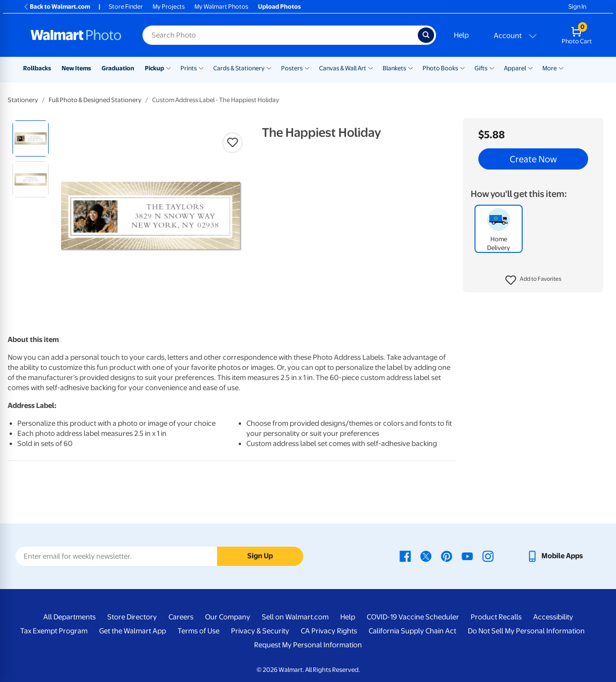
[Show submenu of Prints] (201, 67)
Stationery (23, 100)
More (550, 68)
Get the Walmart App (133, 631)
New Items (76, 68)
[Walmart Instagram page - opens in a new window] (488, 556)
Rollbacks (37, 68)
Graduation (118, 68)
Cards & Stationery (239, 68)
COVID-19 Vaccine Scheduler (413, 617)
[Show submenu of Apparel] (530, 67)
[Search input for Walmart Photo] (280, 35)
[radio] (31, 138)
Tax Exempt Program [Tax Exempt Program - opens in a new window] (54, 631)
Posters (292, 68)
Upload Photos (279, 7)
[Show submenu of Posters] (307, 67)
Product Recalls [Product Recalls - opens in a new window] (496, 617)
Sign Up (260, 556)
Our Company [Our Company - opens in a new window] (228, 617)
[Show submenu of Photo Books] (462, 67)
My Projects (169, 7)
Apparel (515, 68)
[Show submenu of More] (561, 67)
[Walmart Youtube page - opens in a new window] (467, 556)
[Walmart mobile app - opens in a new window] (555, 556)
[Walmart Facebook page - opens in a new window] (405, 556)
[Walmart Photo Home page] (76, 35)
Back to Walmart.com (57, 7)
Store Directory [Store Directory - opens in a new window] (132, 617)
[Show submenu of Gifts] (492, 67)
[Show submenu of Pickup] (168, 67)
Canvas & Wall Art (343, 68)
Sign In (577, 7)
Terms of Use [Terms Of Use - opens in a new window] (199, 631)
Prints (189, 68)
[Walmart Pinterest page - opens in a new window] (447, 556)
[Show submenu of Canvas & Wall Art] (371, 67)
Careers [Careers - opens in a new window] (181, 617)
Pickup (154, 68)
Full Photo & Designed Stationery (95, 100)
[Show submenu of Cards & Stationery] (269, 67)
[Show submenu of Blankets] (411, 67)
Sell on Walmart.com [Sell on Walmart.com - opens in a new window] (295, 617)
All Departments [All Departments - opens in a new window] (70, 617)
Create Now (533, 159)
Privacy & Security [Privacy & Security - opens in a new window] (260, 631)
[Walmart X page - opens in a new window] (426, 556)
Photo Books (440, 68)
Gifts (481, 68)
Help (461, 35)
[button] (533, 280)
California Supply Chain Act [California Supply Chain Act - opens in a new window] (412, 631)
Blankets (394, 68)
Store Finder (126, 7)
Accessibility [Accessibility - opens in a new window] (553, 617)
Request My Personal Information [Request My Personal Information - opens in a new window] (308, 645)
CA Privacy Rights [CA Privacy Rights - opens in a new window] (329, 631)
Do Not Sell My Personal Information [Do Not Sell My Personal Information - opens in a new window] (526, 631)
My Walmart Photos (221, 7)
